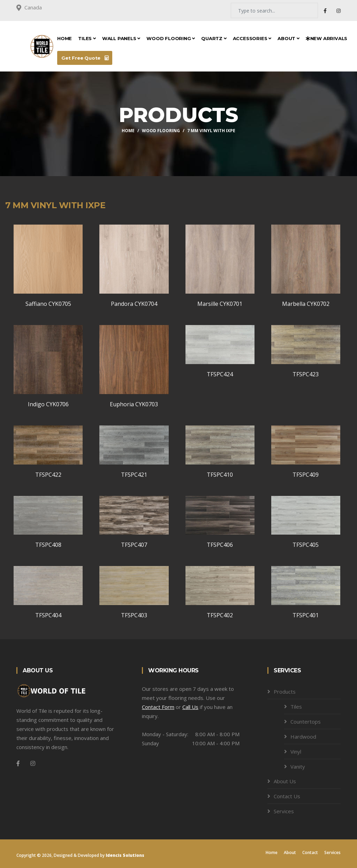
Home (64, 38)
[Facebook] (18, 763)
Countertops (306, 722)
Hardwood (303, 737)
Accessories (252, 38)
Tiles (87, 38)
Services (284, 811)
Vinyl (296, 752)
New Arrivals (326, 38)
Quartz (214, 38)
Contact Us (287, 796)
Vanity (298, 767)
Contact (310, 852)
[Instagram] (33, 763)
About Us (285, 781)
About (288, 38)
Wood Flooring (171, 38)
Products (285, 692)
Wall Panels (121, 38)
